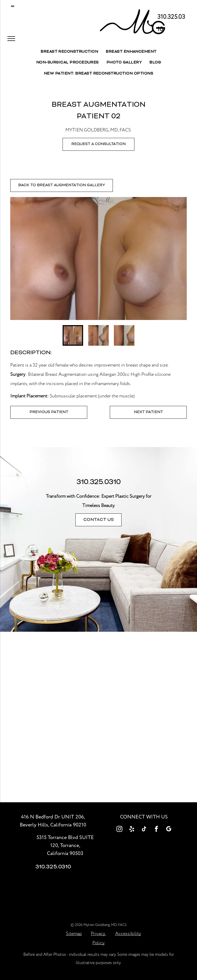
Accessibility (128, 934)
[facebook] (156, 830)
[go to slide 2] (98, 335)
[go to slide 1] (73, 335)
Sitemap (74, 934)
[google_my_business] (169, 830)
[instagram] (119, 830)
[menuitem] (69, 52)
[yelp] (132, 830)
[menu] (11, 39)
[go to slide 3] (124, 335)
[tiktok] (144, 830)
